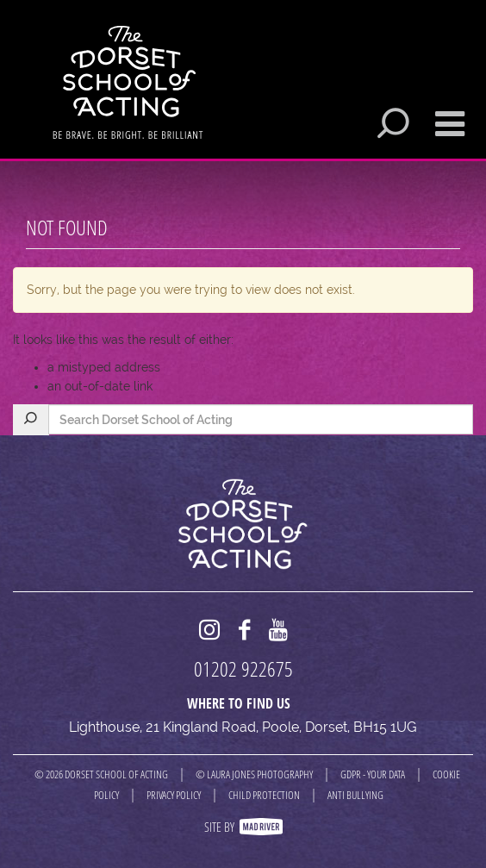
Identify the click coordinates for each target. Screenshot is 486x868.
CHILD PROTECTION (264, 795)
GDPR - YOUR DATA (373, 774)
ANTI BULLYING (355, 795)
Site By (243, 827)
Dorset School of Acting (128, 82)
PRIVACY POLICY (174, 795)
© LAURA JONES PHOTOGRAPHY (254, 774)
